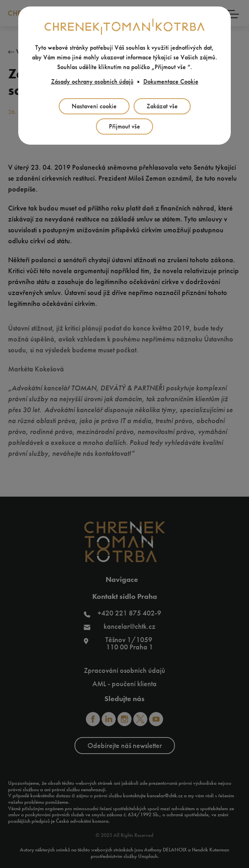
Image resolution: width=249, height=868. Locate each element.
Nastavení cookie (94, 106)
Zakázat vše (162, 106)
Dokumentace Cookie (171, 81)
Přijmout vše (125, 126)
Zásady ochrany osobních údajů (92, 81)
